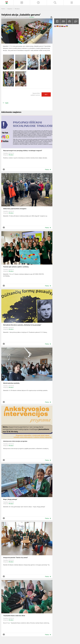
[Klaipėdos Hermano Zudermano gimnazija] (7, 2)
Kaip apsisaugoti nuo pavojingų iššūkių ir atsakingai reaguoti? (23, 151)
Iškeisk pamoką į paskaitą (11, 383)
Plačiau (47, 170)
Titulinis (3, 9)
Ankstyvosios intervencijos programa (15, 441)
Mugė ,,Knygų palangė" (10, 499)
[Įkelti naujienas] (22, 3)
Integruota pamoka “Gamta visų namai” (16, 558)
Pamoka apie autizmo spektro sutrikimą (16, 267)
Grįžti (7, 103)
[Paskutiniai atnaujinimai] (38, 3)
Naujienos (10, 9)
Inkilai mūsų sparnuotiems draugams (15, 209)
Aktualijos (17, 9)
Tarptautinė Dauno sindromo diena (14, 616)
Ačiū (46, 94)
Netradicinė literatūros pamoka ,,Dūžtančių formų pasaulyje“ (22, 325)
